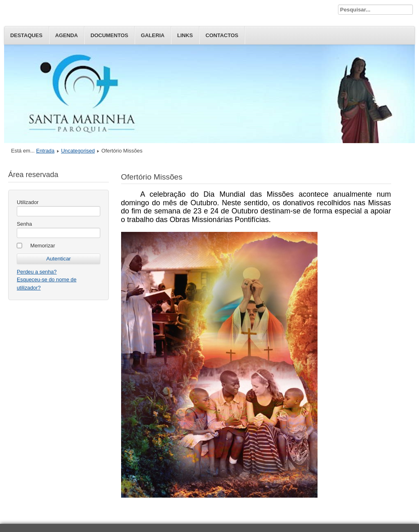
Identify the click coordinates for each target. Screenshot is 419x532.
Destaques (26, 35)
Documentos (109, 35)
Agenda (66, 35)
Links (185, 35)
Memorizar (43, 246)
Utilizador (28, 202)
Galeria (153, 35)
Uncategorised (78, 151)
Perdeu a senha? (37, 272)
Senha (24, 224)
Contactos (222, 35)
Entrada (45, 151)
